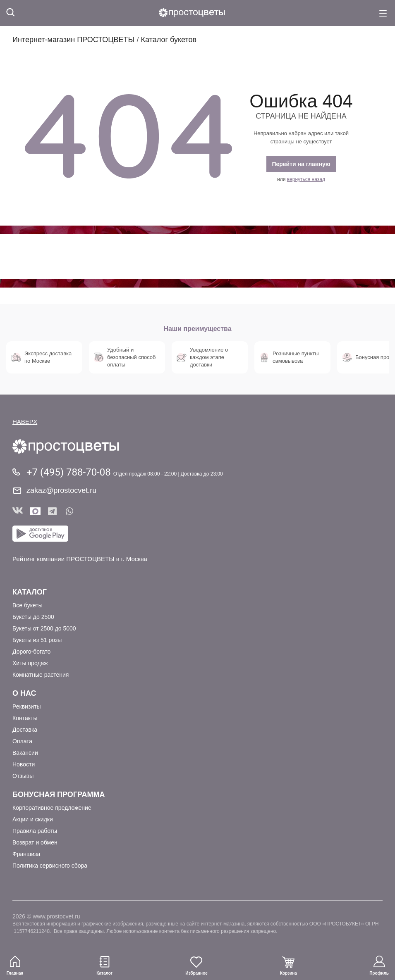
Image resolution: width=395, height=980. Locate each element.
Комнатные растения (41, 675)
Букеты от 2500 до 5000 (44, 628)
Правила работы (35, 831)
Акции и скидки (33, 819)
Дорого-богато (31, 652)
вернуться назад (306, 179)
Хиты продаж (30, 663)
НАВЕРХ (25, 422)
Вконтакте (18, 511)
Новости (24, 764)
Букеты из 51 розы (37, 640)
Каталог (30, 592)
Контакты (25, 718)
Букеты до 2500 (33, 617)
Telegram (53, 511)
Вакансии (25, 753)
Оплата (22, 741)
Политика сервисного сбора (50, 866)
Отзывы (23, 776)
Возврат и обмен (35, 842)
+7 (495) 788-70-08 (70, 472)
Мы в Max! (35, 511)
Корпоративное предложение (52, 808)
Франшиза (26, 854)
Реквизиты (27, 706)
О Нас (24, 693)
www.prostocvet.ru (56, 916)
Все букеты (28, 605)
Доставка (25, 730)
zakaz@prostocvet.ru (61, 490)
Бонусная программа (59, 794)
